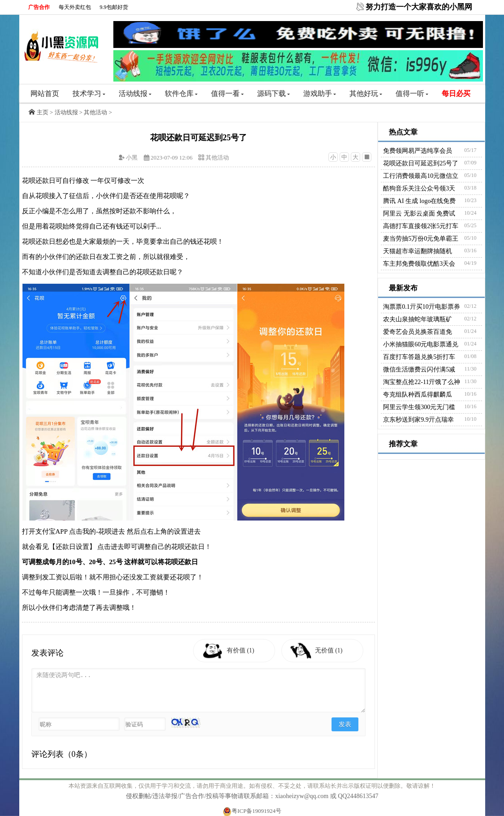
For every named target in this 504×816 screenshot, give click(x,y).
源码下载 (274, 93)
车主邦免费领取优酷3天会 (419, 264)
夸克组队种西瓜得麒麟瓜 (418, 395)
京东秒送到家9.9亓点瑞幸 (418, 420)
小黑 (132, 158)
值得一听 (412, 93)
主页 (43, 112)
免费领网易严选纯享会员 (418, 151)
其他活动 (95, 112)
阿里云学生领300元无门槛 (419, 407)
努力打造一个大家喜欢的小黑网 (419, 7)
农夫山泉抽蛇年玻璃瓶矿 (418, 319)
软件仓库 (181, 93)
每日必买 (456, 93)
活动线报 (135, 93)
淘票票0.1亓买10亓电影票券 (422, 307)
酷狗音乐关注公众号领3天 (419, 188)
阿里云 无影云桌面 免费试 (419, 214)
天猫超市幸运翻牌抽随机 (418, 251)
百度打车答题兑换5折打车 (419, 357)
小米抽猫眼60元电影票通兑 (421, 344)
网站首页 (45, 93)
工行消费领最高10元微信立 (421, 176)
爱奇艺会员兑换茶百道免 (418, 332)
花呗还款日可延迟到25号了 (421, 163)
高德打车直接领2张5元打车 (421, 226)
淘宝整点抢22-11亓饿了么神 (422, 382)
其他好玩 (366, 93)
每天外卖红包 (75, 7)
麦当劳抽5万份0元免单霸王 (421, 239)
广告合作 (39, 7)
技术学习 (89, 93)
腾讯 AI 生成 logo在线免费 (419, 201)
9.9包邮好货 (114, 7)
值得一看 (227, 93)
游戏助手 (320, 93)
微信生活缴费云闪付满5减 (419, 369)
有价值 (243, 650)
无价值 (332, 650)
